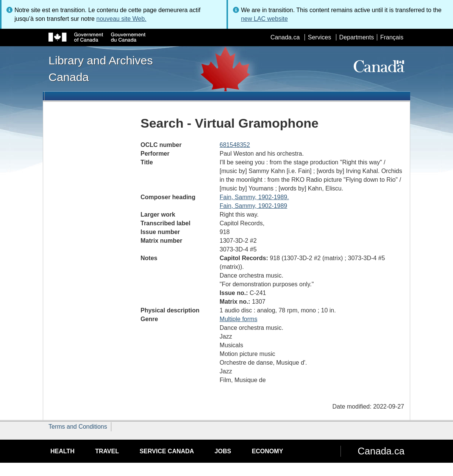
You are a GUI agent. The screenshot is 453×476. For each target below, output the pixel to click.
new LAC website (264, 19)
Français (392, 37)
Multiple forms (239, 319)
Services (319, 37)
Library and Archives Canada (101, 69)
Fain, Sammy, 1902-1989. (254, 197)
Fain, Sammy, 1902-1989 (253, 206)
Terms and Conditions (78, 427)
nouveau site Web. (121, 19)
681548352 (235, 145)
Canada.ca (285, 37)
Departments (357, 37)
